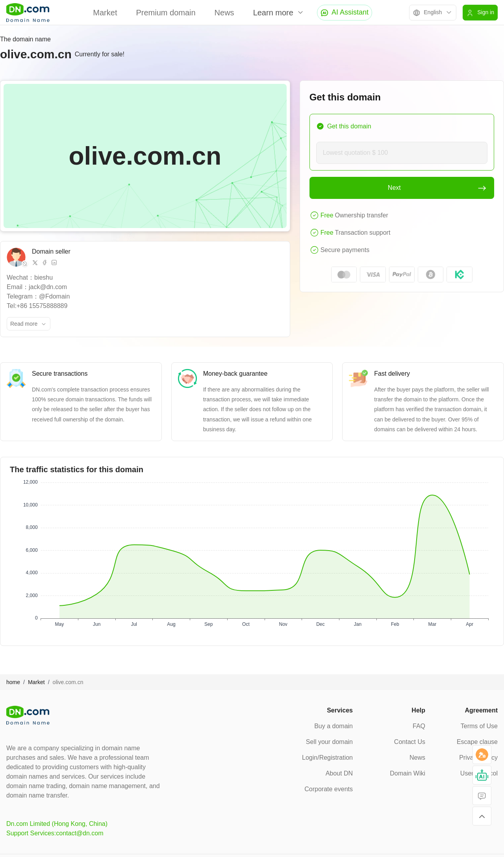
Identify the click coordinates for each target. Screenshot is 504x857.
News (224, 13)
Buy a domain (334, 726)
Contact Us (410, 742)
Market (105, 13)
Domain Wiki (408, 773)
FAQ (419, 726)
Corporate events (329, 789)
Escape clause (477, 742)
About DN (339, 773)
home (13, 682)
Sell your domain (329, 742)
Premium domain (166, 13)
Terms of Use (479, 726)
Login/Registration (327, 758)
